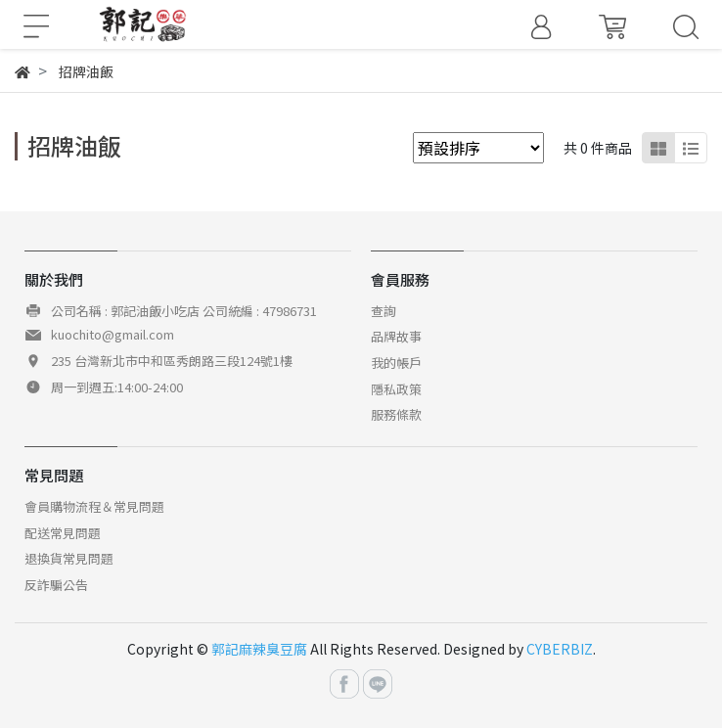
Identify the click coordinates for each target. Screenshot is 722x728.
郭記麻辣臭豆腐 (259, 649)
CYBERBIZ (560, 649)
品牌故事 (396, 336)
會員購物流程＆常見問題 (94, 506)
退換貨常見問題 (69, 558)
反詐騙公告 (56, 585)
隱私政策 (396, 389)
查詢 (384, 311)
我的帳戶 (396, 363)
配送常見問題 (63, 533)
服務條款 (396, 414)
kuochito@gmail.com (113, 334)
